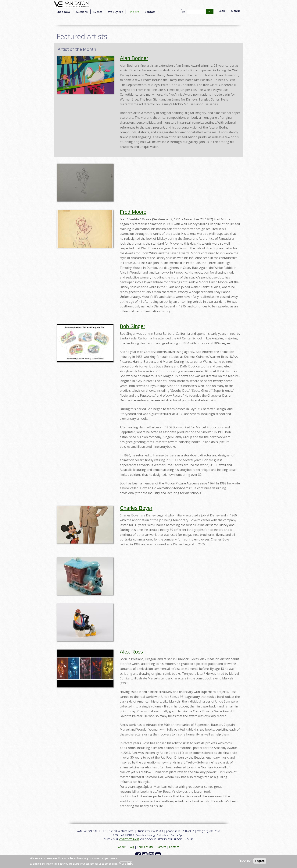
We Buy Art (115, 12)
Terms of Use (145, 847)
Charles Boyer (136, 508)
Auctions (82, 12)
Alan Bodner (134, 58)
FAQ (131, 847)
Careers (161, 847)
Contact (150, 12)
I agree (260, 861)
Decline (246, 861)
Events (98, 12)
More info (126, 863)
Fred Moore (133, 212)
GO (210, 11)
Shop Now (63, 12)
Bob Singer (132, 326)
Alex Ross (131, 652)
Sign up (236, 11)
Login (222, 11)
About (122, 847)
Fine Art (134, 12)
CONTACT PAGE (129, 839)
